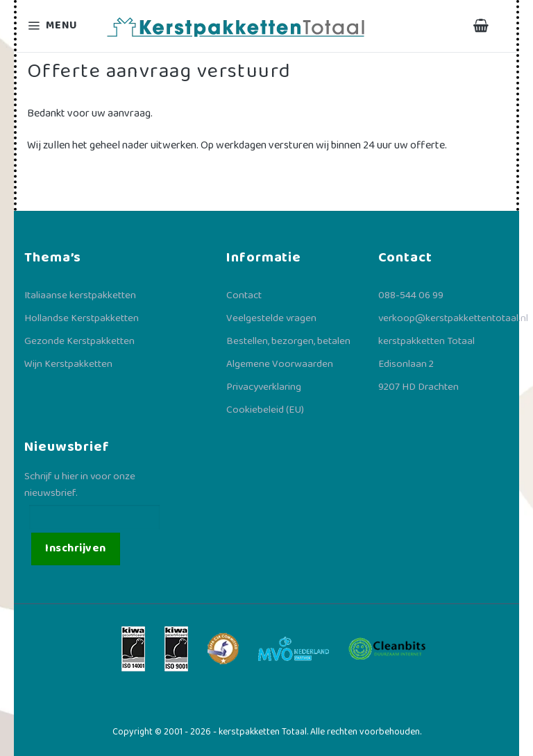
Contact (244, 295)
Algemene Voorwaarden (280, 364)
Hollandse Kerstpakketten (82, 318)
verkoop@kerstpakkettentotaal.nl (453, 318)
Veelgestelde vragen (271, 318)
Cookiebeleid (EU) (265, 410)
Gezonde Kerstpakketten (79, 341)
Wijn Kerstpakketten (68, 364)
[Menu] (61, 26)
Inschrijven (75, 548)
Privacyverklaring (264, 387)
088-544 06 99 (411, 295)
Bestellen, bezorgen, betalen (288, 341)
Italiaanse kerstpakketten (80, 295)
